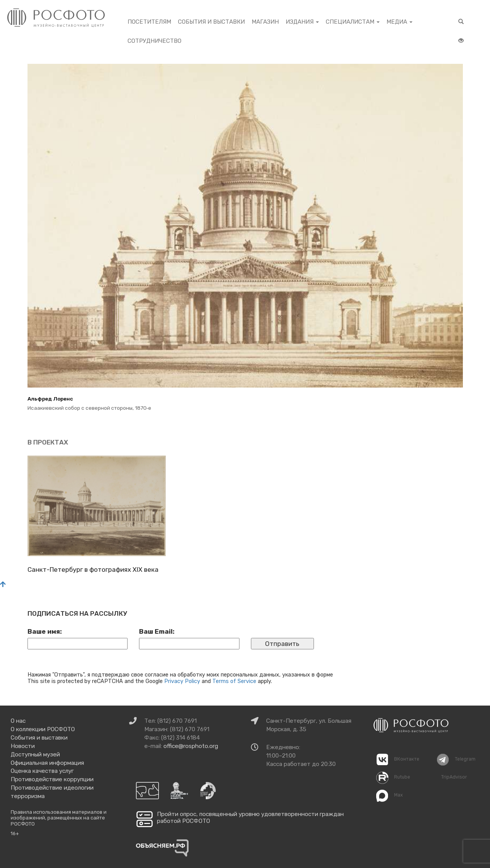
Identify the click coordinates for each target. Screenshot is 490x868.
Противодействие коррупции (52, 779)
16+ (15, 833)
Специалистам (353, 22)
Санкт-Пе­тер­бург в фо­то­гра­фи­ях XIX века (93, 569)
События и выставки (211, 22)
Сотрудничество (154, 41)
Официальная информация (47, 763)
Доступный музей (35, 754)
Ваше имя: (45, 631)
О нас (18, 721)
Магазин (265, 22)
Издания (302, 22)
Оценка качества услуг (42, 771)
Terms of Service (234, 681)
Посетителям (149, 22)
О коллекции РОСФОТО (43, 729)
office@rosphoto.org (191, 746)
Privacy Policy (182, 681)
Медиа (399, 22)
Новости (23, 746)
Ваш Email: (157, 631)
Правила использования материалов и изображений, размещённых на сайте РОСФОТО (59, 818)
